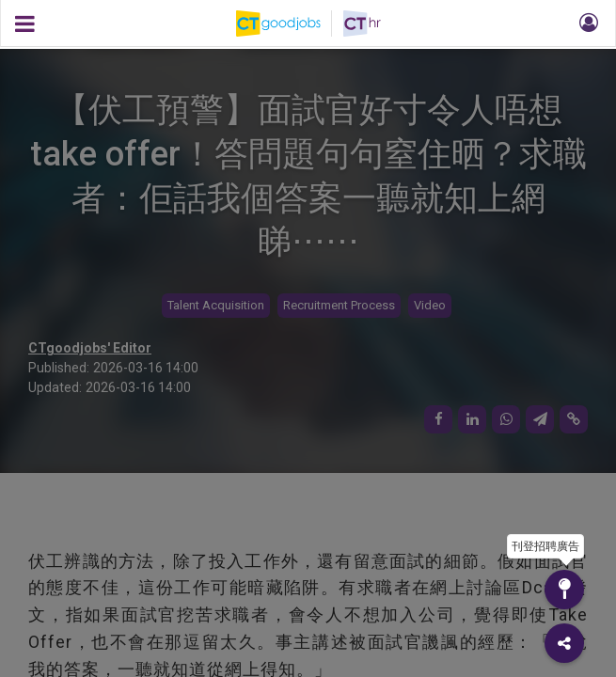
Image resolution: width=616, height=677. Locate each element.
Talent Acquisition (216, 305)
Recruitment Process (339, 305)
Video (430, 305)
